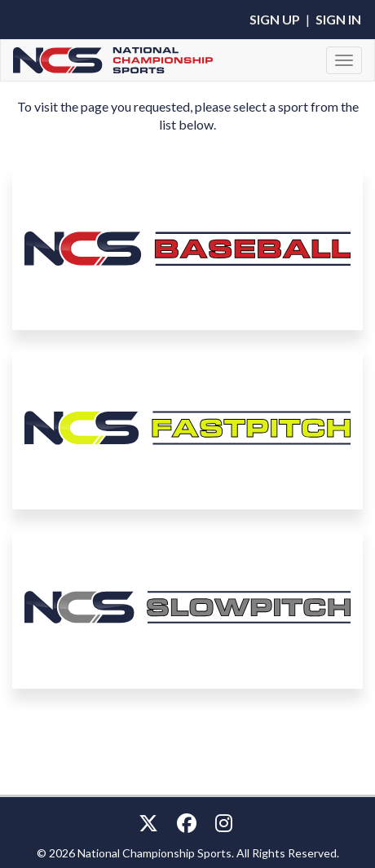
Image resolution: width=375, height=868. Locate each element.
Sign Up (275, 19)
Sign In (338, 19)
